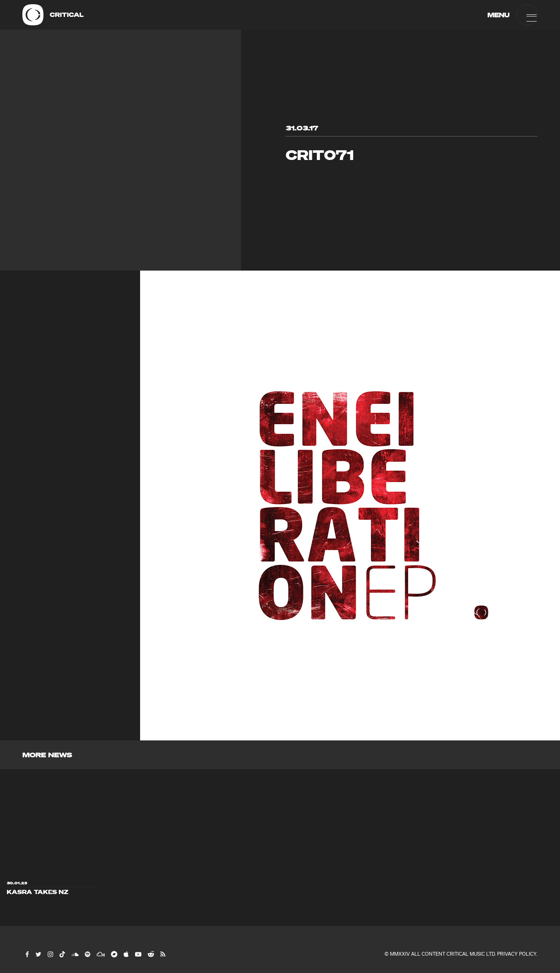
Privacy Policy (517, 954)
